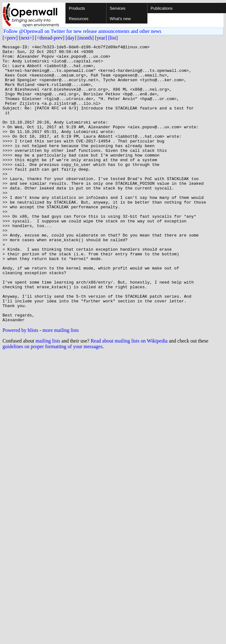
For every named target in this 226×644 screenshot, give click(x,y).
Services (118, 8)
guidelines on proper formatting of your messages (52, 402)
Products (77, 8)
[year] (101, 38)
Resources (79, 19)
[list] (113, 38)
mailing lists (48, 396)
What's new (120, 19)
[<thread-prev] (50, 38)
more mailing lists (61, 386)
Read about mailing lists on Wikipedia (129, 396)
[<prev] (10, 38)
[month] (86, 38)
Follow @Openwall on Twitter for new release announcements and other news (82, 31)
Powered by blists (20, 386)
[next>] (26, 38)
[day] (71, 38)
